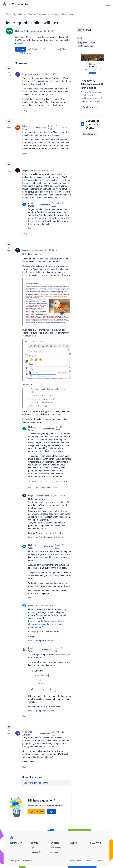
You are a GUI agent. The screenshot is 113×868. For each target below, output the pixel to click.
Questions (41, 14)
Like (30, 232)
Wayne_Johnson (30, 174)
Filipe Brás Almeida (27, 739)
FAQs (32, 848)
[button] (48, 307)
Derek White (31, 654)
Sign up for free (36, 817)
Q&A (20, 14)
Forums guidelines (37, 852)
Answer (21, 49)
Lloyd (25, 76)
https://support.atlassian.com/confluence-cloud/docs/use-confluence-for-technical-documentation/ (47, 629)
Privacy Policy (75, 861)
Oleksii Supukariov (47, 542)
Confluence (30, 14)
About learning (55, 848)
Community (20, 4)
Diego (25, 255)
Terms (89, 861)
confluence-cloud (86, 46)
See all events (89, 134)
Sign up (35, 789)
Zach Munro (31, 208)
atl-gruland (83, 42)
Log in (26, 789)
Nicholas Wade (22, 31)
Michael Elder (26, 130)
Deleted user (44, 492)
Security (100, 861)
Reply (25, 112)
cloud (92, 42)
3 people (43, 645)
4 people (43, 715)
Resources (54, 852)
